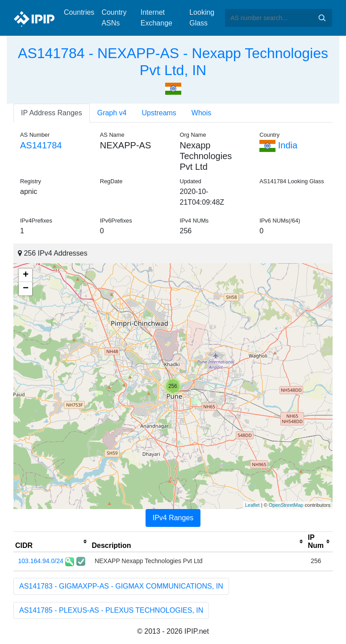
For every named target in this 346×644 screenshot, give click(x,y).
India (278, 145)
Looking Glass (202, 18)
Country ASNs (114, 18)
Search (322, 18)
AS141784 (41, 145)
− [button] (26, 289)
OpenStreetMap (286, 505)
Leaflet (252, 505)
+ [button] (26, 275)
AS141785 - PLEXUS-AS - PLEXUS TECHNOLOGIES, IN (111, 610)
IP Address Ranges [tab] (52, 113)
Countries (79, 12)
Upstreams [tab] (159, 113)
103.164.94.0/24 (41, 561)
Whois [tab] (201, 113)
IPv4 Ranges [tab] (173, 518)
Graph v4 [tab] (112, 113)
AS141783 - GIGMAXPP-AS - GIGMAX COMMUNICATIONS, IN (121, 586)
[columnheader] (52, 542)
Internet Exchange (156, 18)
